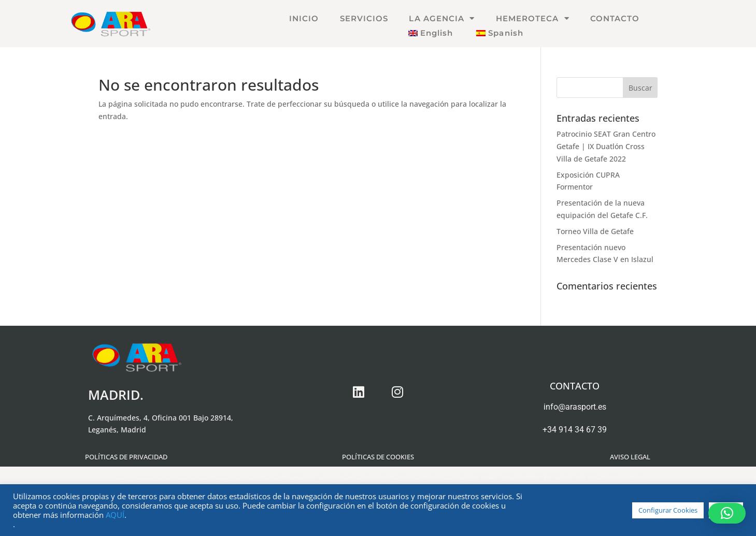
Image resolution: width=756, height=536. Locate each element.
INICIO (304, 18)
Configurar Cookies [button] (668, 510)
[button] (727, 513)
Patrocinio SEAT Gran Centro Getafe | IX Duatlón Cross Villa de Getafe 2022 (606, 146)
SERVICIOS (364, 18)
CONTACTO (615, 18)
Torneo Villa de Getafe (595, 231)
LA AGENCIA (442, 18)
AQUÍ (115, 515)
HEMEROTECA (533, 18)
